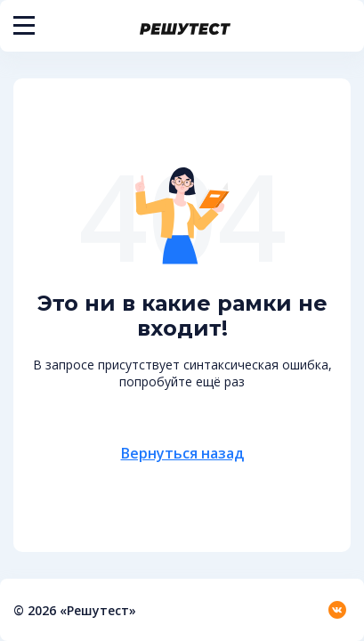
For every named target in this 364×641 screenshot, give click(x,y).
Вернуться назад (182, 453)
